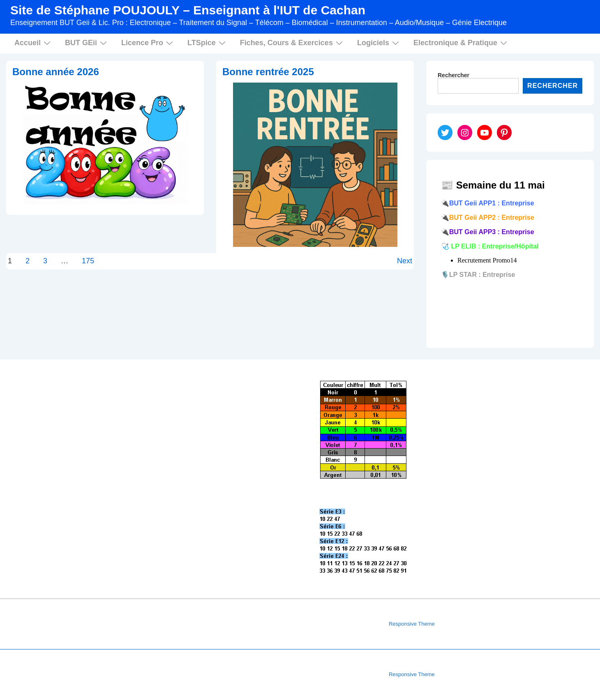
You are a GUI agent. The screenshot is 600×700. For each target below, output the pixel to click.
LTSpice (208, 43)
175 (88, 261)
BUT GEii (87, 43)
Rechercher (453, 75)
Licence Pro (148, 43)
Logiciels (379, 43)
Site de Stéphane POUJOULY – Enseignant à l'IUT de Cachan (188, 10)
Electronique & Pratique (461, 43)
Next (405, 261)
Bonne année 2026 (56, 72)
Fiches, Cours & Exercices (292, 43)
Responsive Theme (412, 624)
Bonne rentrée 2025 (268, 72)
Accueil (33, 43)
